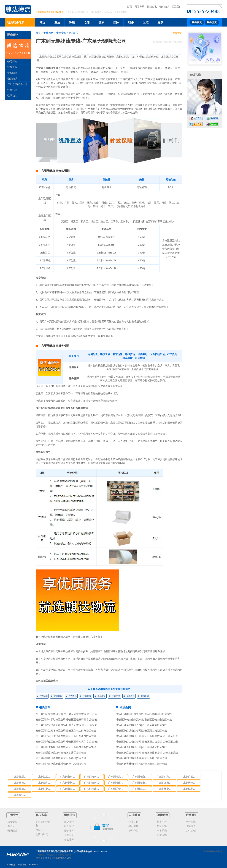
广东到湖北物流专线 (117, 777)
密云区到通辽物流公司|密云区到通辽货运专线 (61, 753)
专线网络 (48, 33)
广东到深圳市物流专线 (20, 777)
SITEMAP (33, 865)
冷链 (72, 22)
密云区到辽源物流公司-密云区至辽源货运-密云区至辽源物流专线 (152, 753)
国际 (116, 22)
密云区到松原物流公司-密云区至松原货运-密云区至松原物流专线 (152, 736)
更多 (160, 22)
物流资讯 (152, 7)
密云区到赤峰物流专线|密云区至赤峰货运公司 (61, 758)
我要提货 (212, 22)
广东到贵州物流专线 (69, 783)
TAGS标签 (10, 865)
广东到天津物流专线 (189, 783)
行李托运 (12, 90)
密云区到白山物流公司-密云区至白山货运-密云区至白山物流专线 (152, 742)
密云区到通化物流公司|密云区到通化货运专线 (142, 747)
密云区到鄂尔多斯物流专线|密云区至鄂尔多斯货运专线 (66, 747)
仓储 (87, 22)
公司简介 (12, 61)
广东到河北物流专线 (44, 789)
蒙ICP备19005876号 (213, 851)
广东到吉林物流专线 (141, 789)
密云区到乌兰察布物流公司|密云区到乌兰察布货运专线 (66, 731)
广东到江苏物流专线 (189, 789)
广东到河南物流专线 (93, 777)
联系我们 (177, 7)
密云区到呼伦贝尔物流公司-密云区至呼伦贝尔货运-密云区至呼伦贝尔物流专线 (79, 742)
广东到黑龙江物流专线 (165, 789)
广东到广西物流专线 (189, 777)
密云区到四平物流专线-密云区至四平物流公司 (142, 758)
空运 (57, 22)
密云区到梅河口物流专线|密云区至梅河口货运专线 (144, 714)
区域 (146, 22)
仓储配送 (177, 33)
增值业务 (70, 815)
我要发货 (197, 22)
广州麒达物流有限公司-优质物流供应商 (54, 851)
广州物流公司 (64, 855)
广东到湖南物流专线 (141, 777)
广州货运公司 (51, 855)
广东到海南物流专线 (20, 783)
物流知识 (164, 7)
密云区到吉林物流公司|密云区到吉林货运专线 (142, 764)
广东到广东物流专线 (165, 777)
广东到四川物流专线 (44, 783)
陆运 (42, 22)
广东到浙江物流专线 (20, 795)
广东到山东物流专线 (69, 777)
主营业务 (13, 815)
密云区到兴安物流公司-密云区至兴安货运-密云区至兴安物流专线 (71, 725)
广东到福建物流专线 (117, 783)
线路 (131, 22)
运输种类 (163, 815)
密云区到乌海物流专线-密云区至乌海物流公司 (61, 764)
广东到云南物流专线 (93, 783)
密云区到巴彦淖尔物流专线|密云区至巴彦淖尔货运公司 (66, 736)
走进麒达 (134, 815)
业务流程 (12, 67)
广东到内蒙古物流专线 (93, 789)
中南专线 (61, 33)
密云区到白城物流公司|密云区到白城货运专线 (142, 731)
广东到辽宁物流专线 (117, 789)
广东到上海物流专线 (165, 783)
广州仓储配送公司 (17, 84)
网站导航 (139, 7)
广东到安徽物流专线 (141, 783)
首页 (129, 7)
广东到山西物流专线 (69, 789)
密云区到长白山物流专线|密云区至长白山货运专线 (144, 720)
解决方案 (41, 815)
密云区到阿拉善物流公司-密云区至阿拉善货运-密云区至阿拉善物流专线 (75, 714)
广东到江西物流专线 (44, 777)
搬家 (101, 22)
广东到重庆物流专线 (20, 789)
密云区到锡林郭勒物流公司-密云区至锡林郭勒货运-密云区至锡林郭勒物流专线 (79, 720)
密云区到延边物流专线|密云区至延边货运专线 (142, 725)
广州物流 (40, 855)
